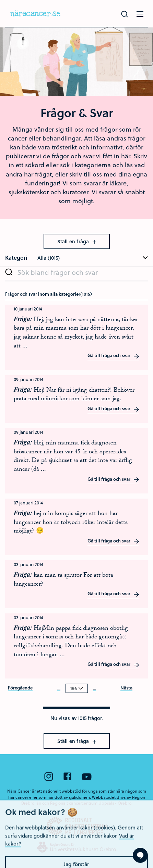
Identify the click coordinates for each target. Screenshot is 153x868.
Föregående (20, 688)
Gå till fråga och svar (114, 356)
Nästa (126, 688)
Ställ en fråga (77, 241)
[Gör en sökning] (125, 14)
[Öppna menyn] (140, 14)
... (59, 688)
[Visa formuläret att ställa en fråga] (140, 855)
